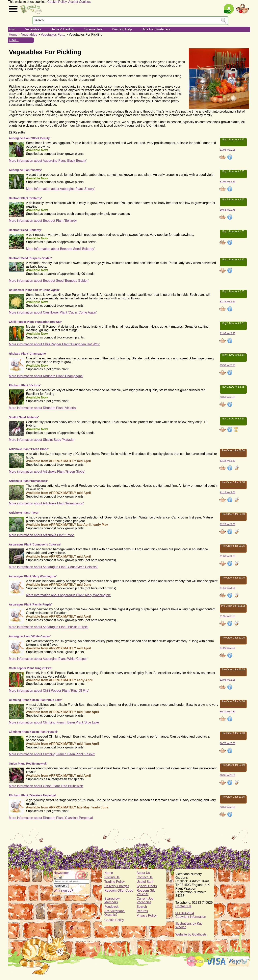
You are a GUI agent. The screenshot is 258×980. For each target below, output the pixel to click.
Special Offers (147, 886)
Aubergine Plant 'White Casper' (30, 636)
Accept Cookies (80, 2)
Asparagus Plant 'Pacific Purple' (30, 604)
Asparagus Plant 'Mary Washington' (33, 576)
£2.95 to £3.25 (228, 333)
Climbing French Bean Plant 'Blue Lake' (35, 700)
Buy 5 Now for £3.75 (233, 200)
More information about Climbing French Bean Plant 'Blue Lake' (54, 722)
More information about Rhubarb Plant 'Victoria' (43, 408)
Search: (39, 20)
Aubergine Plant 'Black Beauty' (30, 138)
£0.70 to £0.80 (228, 712)
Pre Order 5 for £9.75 (233, 546)
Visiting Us (112, 877)
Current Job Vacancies (145, 900)
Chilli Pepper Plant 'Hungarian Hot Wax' (35, 322)
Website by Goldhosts (191, 934)
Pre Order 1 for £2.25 (233, 638)
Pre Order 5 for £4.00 (233, 701)
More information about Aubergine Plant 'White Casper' (48, 659)
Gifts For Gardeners (156, 29)
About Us (143, 873)
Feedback (111, 907)
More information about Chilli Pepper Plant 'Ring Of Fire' (49, 691)
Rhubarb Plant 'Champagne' (28, 354)
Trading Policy (115, 882)
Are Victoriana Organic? (114, 913)
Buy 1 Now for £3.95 (233, 355)
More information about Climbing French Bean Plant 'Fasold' (52, 754)
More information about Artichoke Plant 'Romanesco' (46, 503)
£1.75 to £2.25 (228, 302)
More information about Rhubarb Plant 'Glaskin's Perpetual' (51, 818)
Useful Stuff (145, 882)
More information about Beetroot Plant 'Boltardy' (43, 221)
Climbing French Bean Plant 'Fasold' (33, 732)
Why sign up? (63, 890)
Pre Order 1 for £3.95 (233, 797)
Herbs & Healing (62, 29)
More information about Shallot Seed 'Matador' (42, 440)
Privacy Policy (147, 915)
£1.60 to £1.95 (228, 556)
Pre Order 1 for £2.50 (233, 450)
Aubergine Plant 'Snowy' (25, 170)
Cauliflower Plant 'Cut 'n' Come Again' (34, 290)
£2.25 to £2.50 (228, 461)
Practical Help (122, 29)
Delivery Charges (117, 886)
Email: (58, 877)
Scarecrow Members (112, 900)
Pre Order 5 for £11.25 (233, 606)
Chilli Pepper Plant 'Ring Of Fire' (30, 668)
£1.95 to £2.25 (228, 150)
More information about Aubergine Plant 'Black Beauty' (48, 161)
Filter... (14, 40)
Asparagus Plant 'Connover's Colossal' (35, 544)
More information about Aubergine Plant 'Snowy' (60, 189)
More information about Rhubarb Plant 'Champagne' (46, 376)
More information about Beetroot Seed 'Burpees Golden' (49, 281)
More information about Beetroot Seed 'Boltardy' (60, 249)
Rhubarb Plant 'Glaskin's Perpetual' (33, 795)
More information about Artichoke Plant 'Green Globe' (47, 471)
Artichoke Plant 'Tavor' (24, 513)
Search (142, 907)
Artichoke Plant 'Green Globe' (29, 449)
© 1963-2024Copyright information (191, 915)
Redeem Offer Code (119, 890)
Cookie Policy (57, 2)
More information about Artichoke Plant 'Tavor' (42, 535)
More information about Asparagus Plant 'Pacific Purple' (49, 627)
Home (13, 35)
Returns (142, 911)
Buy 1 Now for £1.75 (233, 231)
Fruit (12, 29)
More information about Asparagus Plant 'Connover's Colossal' (53, 567)
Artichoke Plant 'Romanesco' (28, 481)
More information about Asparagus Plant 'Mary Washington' (68, 595)
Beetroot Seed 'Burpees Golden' (30, 258)
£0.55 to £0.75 (228, 210)
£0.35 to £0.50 (228, 775)
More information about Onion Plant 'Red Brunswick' (46, 786)
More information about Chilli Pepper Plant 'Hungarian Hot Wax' (54, 344)
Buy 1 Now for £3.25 (233, 323)
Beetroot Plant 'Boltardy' (25, 198)
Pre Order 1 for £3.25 (233, 670)
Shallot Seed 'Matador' (24, 417)
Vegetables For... (53, 35)
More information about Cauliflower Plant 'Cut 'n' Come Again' (53, 312)
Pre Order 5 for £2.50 (233, 765)
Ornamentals (93, 29)
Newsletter (61, 873)
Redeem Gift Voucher (146, 892)
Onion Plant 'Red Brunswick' (28, 764)
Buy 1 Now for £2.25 (233, 140)
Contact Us (145, 877)
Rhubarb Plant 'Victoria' (25, 385)
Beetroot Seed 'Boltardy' (25, 230)
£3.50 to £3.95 (228, 365)
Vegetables (33, 29)
